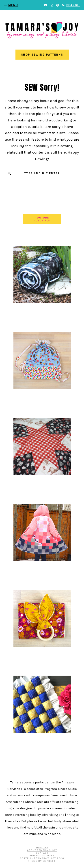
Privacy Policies (42, 856)
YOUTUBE (42, 848)
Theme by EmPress (42, 861)
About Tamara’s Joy (42, 850)
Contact (42, 853)
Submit (42, 182)
